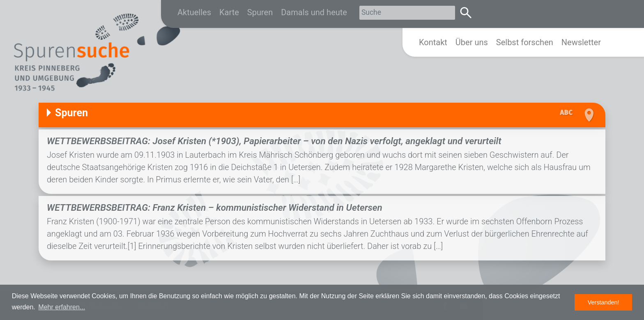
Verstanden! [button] (604, 302)
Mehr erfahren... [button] (62, 307)
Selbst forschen (525, 42)
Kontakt (433, 42)
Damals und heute (314, 12)
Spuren (260, 12)
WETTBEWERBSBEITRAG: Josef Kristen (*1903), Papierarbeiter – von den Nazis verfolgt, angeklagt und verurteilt (274, 141)
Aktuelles (194, 12)
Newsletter (581, 42)
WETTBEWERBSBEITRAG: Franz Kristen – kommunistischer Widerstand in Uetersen (215, 207)
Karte (229, 12)
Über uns (472, 42)
